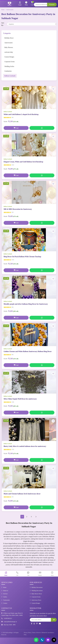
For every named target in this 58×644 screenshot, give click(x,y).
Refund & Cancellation (48, 633)
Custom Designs (9, 57)
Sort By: (3, 24)
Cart (16, 128)
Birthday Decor (9, 38)
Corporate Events (10, 62)
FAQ (25, 635)
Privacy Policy (28, 633)
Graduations (8, 71)
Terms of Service (36, 633)
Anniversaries (10, 10)
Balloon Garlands (10, 76)
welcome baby (9, 52)
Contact (4, 603)
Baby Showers (9, 47)
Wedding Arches (9, 66)
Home (3, 10)
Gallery (4, 597)
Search (52, 5)
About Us (5, 591)
